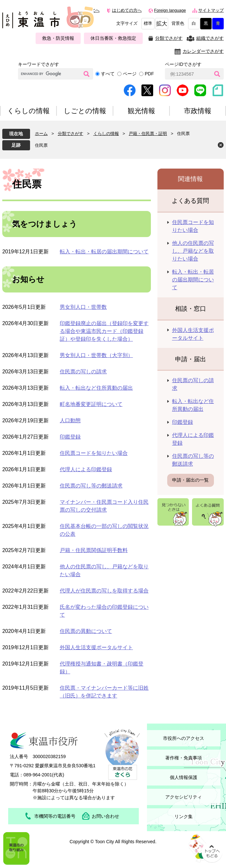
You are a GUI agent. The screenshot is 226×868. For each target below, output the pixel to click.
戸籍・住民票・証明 (148, 134)
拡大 (162, 24)
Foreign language (170, 10)
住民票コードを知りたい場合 (94, 453)
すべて (108, 74)
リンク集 (184, 816)
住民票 (41, 145)
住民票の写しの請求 (83, 372)
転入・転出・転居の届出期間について (104, 252)
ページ (130, 74)
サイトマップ (211, 10)
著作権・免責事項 (184, 758)
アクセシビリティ (184, 797)
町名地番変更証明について (91, 404)
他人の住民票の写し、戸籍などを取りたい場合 (193, 251)
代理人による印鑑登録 (86, 469)
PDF (149, 74)
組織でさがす (210, 38)
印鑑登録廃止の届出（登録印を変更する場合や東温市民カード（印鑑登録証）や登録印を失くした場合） (104, 331)
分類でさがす (169, 38)
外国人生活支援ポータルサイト (96, 647)
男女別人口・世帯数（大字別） (96, 355)
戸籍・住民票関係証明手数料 (94, 550)
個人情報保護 (184, 777)
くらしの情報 (106, 134)
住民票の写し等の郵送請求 (91, 486)
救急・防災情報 (58, 38)
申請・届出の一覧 (190, 480)
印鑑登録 (70, 437)
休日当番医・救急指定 (113, 38)
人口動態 (70, 420)
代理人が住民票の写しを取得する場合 (104, 591)
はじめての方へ (127, 10)
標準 (148, 23)
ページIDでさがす (183, 64)
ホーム (41, 134)
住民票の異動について (86, 631)
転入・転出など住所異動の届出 (96, 388)
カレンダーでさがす (203, 51)
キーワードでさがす (39, 64)
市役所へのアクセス (184, 738)
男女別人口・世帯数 (83, 307)
